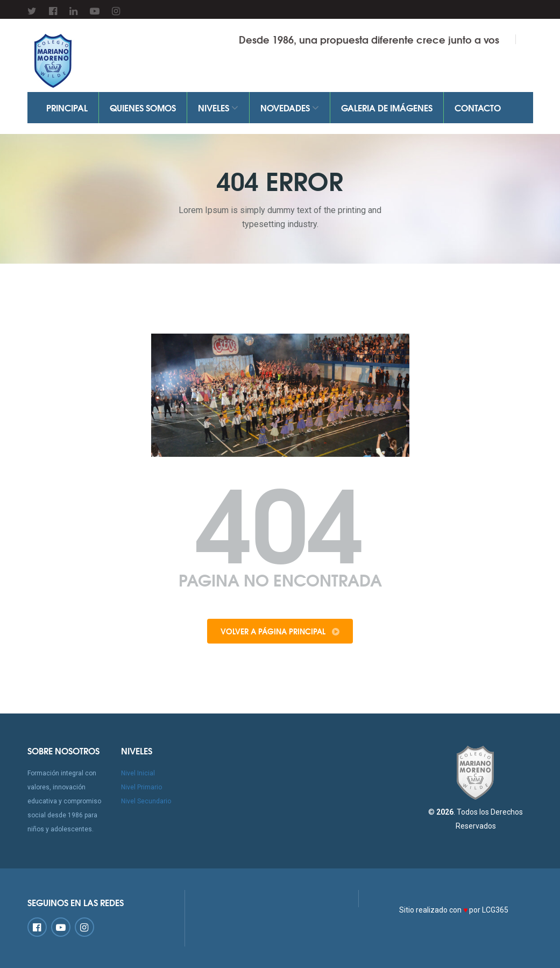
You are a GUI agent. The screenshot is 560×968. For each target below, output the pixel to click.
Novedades (290, 107)
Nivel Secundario (146, 801)
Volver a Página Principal (280, 631)
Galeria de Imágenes (387, 107)
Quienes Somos (143, 107)
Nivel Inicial (138, 773)
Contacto (478, 107)
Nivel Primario (141, 787)
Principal (67, 107)
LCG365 (495, 910)
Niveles (218, 107)
